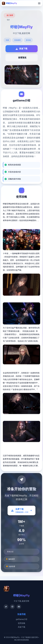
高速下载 (22, 627)
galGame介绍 (21, 619)
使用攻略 (22, 623)
